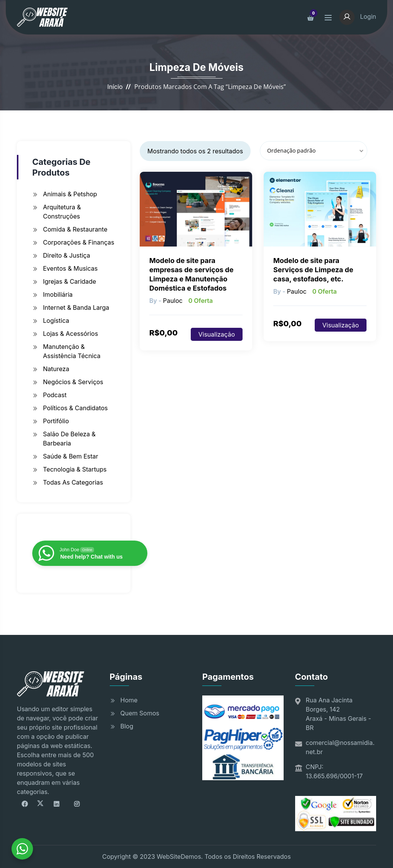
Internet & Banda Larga (76, 307)
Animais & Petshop (70, 194)
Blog (127, 726)
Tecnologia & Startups (75, 469)
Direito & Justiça (67, 255)
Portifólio (56, 421)
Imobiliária (58, 294)
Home (129, 700)
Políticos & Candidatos (75, 408)
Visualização (217, 334)
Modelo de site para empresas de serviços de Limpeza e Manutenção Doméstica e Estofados (191, 274)
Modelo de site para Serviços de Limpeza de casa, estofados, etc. (313, 270)
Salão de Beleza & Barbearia (69, 439)
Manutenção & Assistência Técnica (72, 351)
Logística (56, 321)
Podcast (55, 395)
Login (358, 16)
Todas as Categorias (73, 482)
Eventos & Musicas (70, 268)
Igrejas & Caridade (69, 281)
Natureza (56, 369)
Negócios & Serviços (73, 382)
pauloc (173, 301)
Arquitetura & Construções (62, 212)
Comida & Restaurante (75, 229)
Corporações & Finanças (79, 242)
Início (115, 87)
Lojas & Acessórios (70, 334)
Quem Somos (140, 713)
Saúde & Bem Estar (71, 456)
